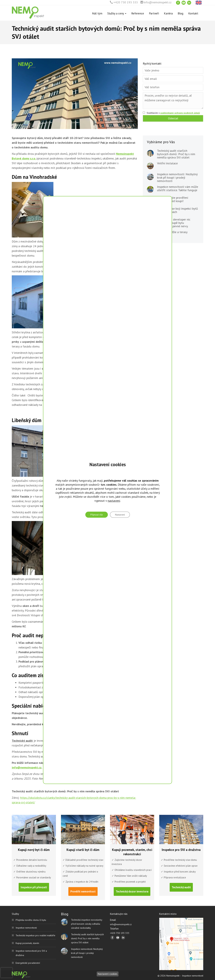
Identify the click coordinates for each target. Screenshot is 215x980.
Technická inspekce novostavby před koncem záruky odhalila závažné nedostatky (87, 924)
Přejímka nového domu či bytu (31, 920)
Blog (180, 13)
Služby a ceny (117, 13)
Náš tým (97, 13)
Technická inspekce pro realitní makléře (35, 935)
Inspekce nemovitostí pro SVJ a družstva (31, 953)
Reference (138, 13)
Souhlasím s (173, 113)
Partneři (154, 13)
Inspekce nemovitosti (26, 928)
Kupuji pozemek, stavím (27, 943)
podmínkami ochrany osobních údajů (180, 113)
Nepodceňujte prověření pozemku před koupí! (173, 199)
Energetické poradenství (28, 963)
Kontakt (193, 13)
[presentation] (7, 973)
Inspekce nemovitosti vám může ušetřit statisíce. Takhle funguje (178, 188)
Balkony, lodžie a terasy (172, 232)
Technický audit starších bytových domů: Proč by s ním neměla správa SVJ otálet (176, 154)
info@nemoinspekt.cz (158, 2)
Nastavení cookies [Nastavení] (108, 974)
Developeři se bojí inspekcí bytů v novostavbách (177, 210)
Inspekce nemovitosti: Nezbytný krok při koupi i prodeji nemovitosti (177, 178)
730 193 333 (94, 763)
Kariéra (168, 13)
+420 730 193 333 (126, 2)
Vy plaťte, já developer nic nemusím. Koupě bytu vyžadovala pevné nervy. (174, 223)
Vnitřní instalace (167, 163)
